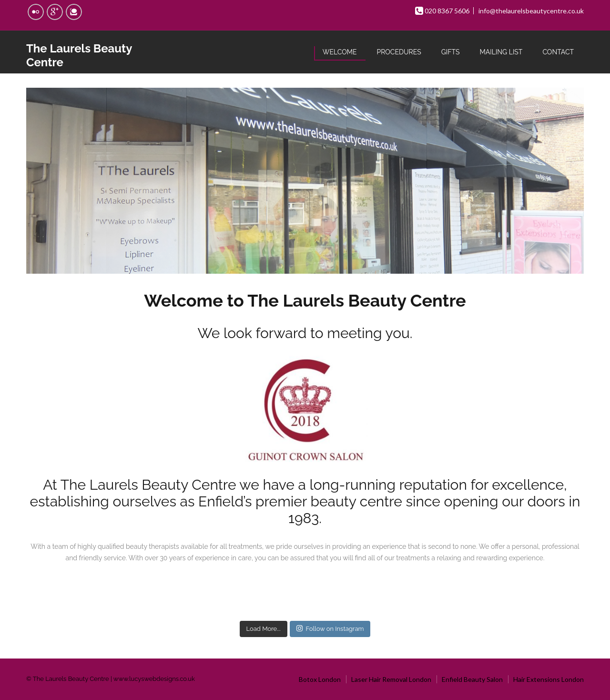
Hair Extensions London (549, 679)
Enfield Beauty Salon (472, 679)
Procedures (399, 52)
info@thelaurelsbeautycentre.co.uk (531, 11)
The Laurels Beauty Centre (79, 55)
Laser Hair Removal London (391, 679)
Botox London (320, 679)
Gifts (451, 52)
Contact (558, 52)
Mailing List (501, 52)
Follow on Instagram (330, 628)
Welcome (340, 52)
